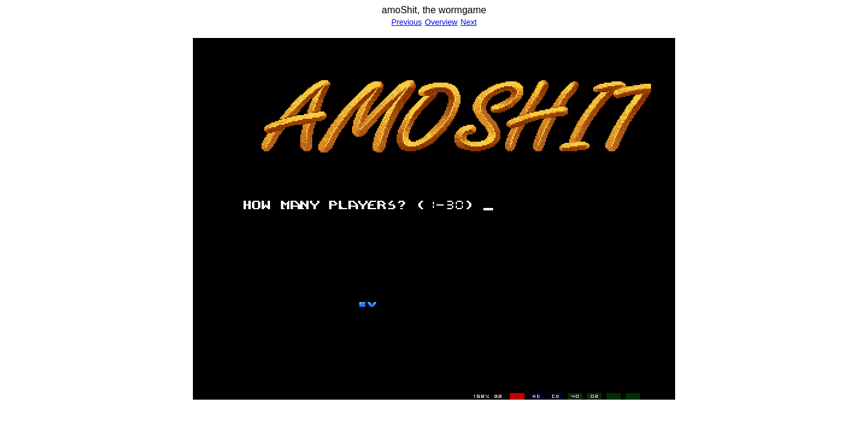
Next (469, 22)
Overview (441, 22)
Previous (407, 22)
